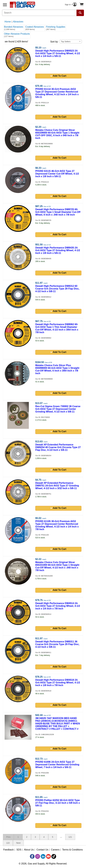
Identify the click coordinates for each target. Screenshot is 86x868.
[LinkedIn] (43, 856)
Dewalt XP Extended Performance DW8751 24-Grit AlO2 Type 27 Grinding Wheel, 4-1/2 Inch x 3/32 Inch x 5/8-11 (57, 486)
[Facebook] (32, 856)
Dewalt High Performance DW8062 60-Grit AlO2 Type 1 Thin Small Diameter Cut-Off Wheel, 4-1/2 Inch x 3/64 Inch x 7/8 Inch (57, 328)
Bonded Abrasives (14, 28)
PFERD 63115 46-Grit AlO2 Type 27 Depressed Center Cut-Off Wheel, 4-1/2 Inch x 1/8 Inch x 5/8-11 (57, 174)
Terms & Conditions (73, 850)
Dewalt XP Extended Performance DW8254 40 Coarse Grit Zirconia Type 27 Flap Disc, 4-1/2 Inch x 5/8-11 (58, 447)
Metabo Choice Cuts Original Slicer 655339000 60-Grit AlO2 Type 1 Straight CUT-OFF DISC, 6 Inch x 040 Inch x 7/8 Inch (57, 134)
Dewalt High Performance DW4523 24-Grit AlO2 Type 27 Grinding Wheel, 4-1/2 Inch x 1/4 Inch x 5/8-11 (58, 53)
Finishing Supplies (56, 28)
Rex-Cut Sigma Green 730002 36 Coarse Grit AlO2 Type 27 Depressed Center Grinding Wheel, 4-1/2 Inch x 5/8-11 (58, 409)
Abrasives (18, 22)
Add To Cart (58, 76)
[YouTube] (48, 856)
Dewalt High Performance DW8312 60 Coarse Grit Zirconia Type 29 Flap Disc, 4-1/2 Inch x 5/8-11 (57, 289)
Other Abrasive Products (17, 35)
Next (18, 843)
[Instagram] (38, 856)
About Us (29, 850)
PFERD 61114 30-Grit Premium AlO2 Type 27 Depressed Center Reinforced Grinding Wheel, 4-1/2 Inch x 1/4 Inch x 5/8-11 (57, 93)
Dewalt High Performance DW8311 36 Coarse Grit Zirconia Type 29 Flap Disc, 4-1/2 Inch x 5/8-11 (57, 644)
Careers (55, 850)
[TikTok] (54, 856)
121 (70, 837)
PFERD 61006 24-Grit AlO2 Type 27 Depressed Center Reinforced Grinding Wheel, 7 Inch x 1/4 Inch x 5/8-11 (57, 765)
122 (8, 843)
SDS (19, 850)
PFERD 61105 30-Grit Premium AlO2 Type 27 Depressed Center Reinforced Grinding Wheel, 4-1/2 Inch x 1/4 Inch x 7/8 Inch (57, 525)
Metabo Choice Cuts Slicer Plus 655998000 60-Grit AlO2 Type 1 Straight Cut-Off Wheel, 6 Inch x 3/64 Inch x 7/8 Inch (57, 369)
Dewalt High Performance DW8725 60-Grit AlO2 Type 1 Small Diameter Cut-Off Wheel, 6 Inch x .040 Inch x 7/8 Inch (58, 212)
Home (8, 22)
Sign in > (71, 5)
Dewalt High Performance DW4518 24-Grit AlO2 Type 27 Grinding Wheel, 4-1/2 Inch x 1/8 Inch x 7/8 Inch (58, 683)
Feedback (8, 850)
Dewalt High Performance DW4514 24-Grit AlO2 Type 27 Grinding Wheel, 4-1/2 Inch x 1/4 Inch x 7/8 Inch (58, 606)
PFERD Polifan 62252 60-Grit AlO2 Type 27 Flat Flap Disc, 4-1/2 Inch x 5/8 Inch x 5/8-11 (58, 803)
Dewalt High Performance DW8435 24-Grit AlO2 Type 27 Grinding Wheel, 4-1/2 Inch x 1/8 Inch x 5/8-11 (58, 250)
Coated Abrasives (35, 28)
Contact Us (42, 850)
